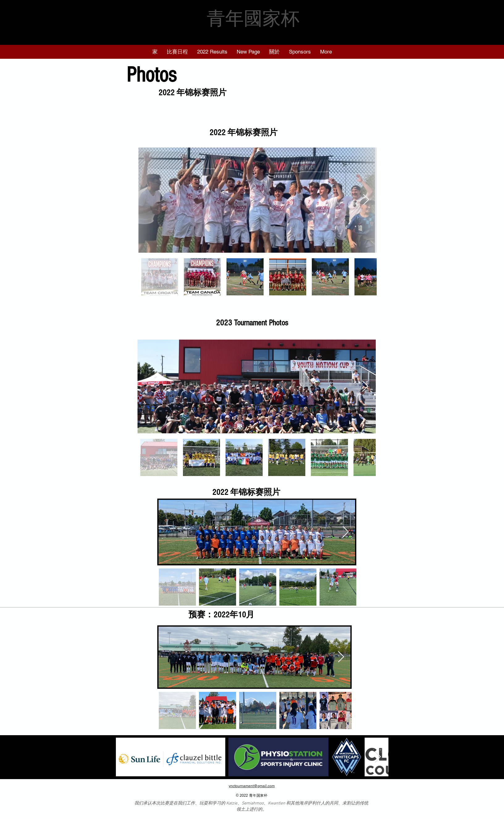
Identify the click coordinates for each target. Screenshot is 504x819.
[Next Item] (366, 200)
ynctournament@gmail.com (252, 786)
